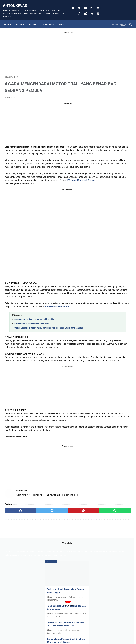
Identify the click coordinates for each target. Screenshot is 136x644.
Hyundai (117, 297)
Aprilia (103, 282)
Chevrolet (104, 287)
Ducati (114, 287)
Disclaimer (55, 579)
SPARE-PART (50, 20)
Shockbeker (105, 322)
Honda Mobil (105, 297)
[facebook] (72, 5)
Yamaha (112, 327)
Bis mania (112, 282)
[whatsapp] (78, 11)
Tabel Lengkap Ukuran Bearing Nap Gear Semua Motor (113, 107)
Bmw (122, 282)
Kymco (114, 302)
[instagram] (91, 5)
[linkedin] (97, 5)
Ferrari (122, 287)
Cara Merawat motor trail (17, 331)
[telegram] (91, 11)
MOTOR (35, 20)
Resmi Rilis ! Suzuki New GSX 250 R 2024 (32, 348)
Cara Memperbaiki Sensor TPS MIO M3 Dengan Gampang (113, 219)
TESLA (115, 322)
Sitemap (44, 579)
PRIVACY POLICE (69, 579)
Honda (119, 292)
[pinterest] (97, 11)
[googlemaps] (84, 11)
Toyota (124, 322)
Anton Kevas (72, 583)
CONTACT (82, 579)
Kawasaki (104, 302)
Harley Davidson (107, 292)
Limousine (104, 312)
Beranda (9, 20)
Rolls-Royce (114, 317)
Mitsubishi (116, 312)
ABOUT (92, 579)
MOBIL (64, 20)
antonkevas (17, 3)
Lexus (116, 307)
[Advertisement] (47, 50)
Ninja (126, 312)
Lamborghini (105, 307)
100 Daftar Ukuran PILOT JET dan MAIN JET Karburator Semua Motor (115, 130)
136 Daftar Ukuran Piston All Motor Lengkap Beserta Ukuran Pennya (114, 239)
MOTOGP (22, 20)
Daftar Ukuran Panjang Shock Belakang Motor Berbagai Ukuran (115, 149)
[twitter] (78, 5)
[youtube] (84, 5)
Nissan (103, 317)
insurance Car (106, 332)
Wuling (103, 327)
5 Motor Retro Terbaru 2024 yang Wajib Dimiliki (34, 343)
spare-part (119, 332)
